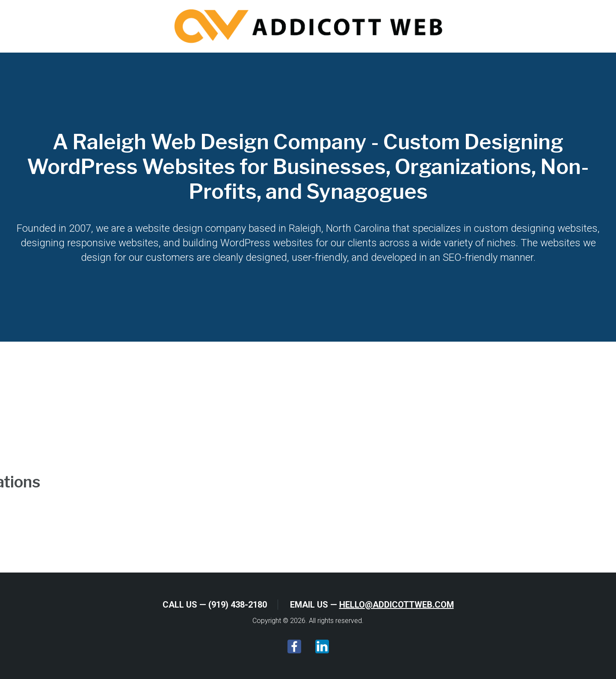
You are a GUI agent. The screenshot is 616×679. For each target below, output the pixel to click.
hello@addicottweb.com (397, 605)
